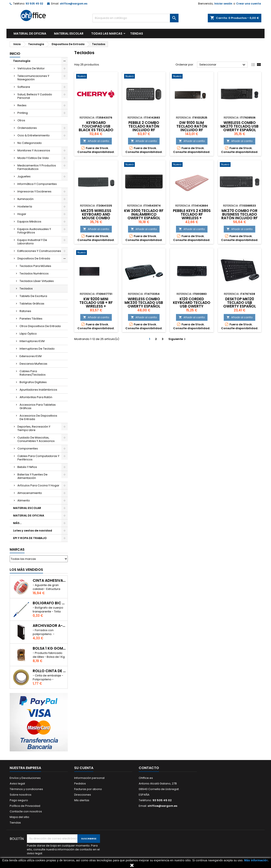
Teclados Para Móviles (35, 266)
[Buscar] (135, 18)
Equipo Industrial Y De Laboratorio (32, 242)
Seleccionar (223, 65)
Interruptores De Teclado (37, 349)
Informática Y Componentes (37, 184)
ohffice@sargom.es (74, 4)
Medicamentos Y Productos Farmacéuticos (37, 167)
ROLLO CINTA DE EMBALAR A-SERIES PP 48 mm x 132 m (49, 671)
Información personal (89, 778)
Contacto (149, 768)
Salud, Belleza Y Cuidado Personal (35, 96)
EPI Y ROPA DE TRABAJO (30, 538)
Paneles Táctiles (31, 319)
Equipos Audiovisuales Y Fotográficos (34, 231)
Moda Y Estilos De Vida (33, 158)
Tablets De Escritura (33, 296)
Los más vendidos (26, 570)
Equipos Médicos (29, 222)
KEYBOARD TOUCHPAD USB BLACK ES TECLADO (96, 126)
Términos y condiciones (26, 789)
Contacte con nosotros (26, 811)
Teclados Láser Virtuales (37, 281)
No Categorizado (30, 143)
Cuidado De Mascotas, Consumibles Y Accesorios (36, 439)
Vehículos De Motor (31, 68)
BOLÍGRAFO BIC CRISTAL (49, 603)
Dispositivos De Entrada (34, 258)
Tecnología (22, 61)
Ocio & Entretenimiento (34, 135)
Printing (23, 113)
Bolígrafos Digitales (33, 382)
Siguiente (178, 339)
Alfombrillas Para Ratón (36, 397)
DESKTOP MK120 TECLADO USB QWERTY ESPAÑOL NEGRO (240, 304)
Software (24, 87)
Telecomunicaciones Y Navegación (33, 78)
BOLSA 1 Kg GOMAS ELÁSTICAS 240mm (49, 648)
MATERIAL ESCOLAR (69, 34)
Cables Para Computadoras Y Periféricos (38, 458)
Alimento (24, 500)
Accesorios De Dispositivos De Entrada (38, 417)
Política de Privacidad (25, 806)
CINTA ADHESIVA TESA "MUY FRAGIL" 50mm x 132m (49, 581)
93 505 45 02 (34, 4)
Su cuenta (84, 768)
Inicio (15, 54)
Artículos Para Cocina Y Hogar (38, 485)
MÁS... (17, 523)
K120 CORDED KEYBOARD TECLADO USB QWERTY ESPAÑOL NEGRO (192, 304)
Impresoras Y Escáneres (34, 191)
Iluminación (25, 199)
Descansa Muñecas (33, 364)
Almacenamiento (30, 493)
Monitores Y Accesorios (34, 150)
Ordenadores (27, 128)
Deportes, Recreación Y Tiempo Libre (34, 428)
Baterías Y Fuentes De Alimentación (32, 476)
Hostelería (25, 206)
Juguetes (24, 176)
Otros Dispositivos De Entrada (40, 326)
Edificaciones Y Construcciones (39, 251)
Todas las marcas (107, 34)
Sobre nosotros (21, 795)
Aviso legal (17, 783)
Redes (22, 105)
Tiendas (15, 823)
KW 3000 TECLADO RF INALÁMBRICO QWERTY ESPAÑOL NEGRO (144, 216)
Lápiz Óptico (28, 334)
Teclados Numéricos (34, 273)
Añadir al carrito (96, 141)
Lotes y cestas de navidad (33, 531)
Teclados (26, 289)
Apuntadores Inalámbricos (38, 390)
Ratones (25, 311)
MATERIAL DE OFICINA (30, 34)
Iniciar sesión (223, 4)
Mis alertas (82, 800)
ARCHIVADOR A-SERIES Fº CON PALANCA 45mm (49, 626)
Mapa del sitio (19, 817)
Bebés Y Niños (27, 467)
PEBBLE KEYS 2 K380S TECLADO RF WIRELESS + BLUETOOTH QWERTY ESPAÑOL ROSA (192, 218)
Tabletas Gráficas (32, 304)
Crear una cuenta (249, 4)
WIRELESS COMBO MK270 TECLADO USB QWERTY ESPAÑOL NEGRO (239, 128)
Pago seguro (19, 800)
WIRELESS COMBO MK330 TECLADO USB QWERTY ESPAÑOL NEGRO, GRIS (144, 304)
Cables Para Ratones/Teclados (33, 373)
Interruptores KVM (32, 341)
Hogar (22, 214)
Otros (21, 120)
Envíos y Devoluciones (25, 778)
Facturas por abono (88, 789)
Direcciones (83, 795)
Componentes (28, 448)
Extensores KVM (31, 356)
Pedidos (80, 783)
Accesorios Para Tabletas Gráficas (38, 406)
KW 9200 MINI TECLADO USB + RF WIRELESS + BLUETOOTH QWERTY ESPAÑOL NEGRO (96, 306)
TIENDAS (137, 34)
